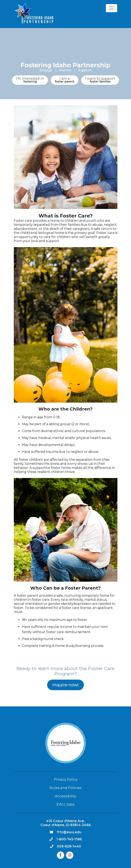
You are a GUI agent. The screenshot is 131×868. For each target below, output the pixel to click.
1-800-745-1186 (69, 839)
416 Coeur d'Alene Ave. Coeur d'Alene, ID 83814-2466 (66, 823)
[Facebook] (61, 855)
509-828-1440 (69, 846)
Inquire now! (65, 685)
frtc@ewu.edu (69, 832)
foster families (100, 80)
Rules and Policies (65, 788)
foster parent (65, 80)
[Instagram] (70, 855)
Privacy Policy (66, 779)
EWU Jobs (65, 804)
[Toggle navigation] (112, 8)
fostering (30, 80)
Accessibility (65, 796)
